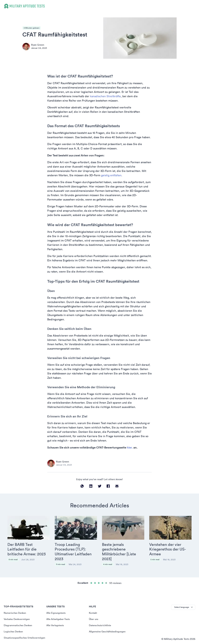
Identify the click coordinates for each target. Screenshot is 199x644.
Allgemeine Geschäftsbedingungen (108, 621)
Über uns (94, 609)
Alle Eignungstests (57, 602)
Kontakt (93, 602)
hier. (130, 447)
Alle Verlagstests (56, 615)
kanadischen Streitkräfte (105, 96)
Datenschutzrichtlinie (101, 615)
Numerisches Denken (16, 602)
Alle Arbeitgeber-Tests (59, 609)
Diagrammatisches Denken (19, 615)
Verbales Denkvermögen (17, 609)
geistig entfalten (111, 175)
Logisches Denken (14, 621)
